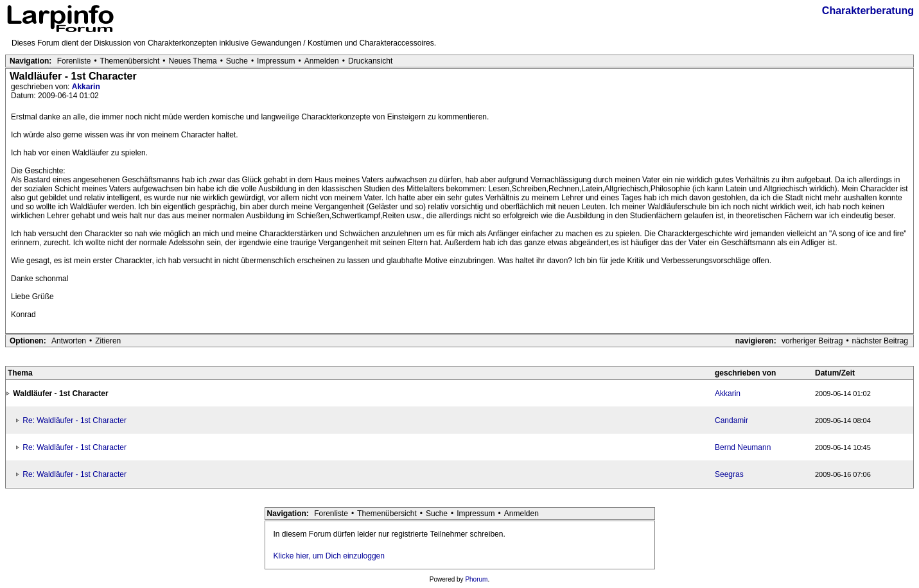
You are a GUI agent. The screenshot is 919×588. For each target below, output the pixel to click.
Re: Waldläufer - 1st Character (74, 420)
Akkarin (86, 87)
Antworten (69, 341)
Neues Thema (193, 61)
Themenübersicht (130, 61)
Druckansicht (370, 61)
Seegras (729, 474)
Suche (237, 61)
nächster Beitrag (880, 341)
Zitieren (108, 341)
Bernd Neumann (743, 447)
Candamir (731, 420)
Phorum (476, 579)
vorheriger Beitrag (812, 341)
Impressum (276, 61)
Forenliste (74, 61)
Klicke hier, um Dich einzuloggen (329, 556)
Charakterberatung (868, 11)
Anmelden (322, 61)
